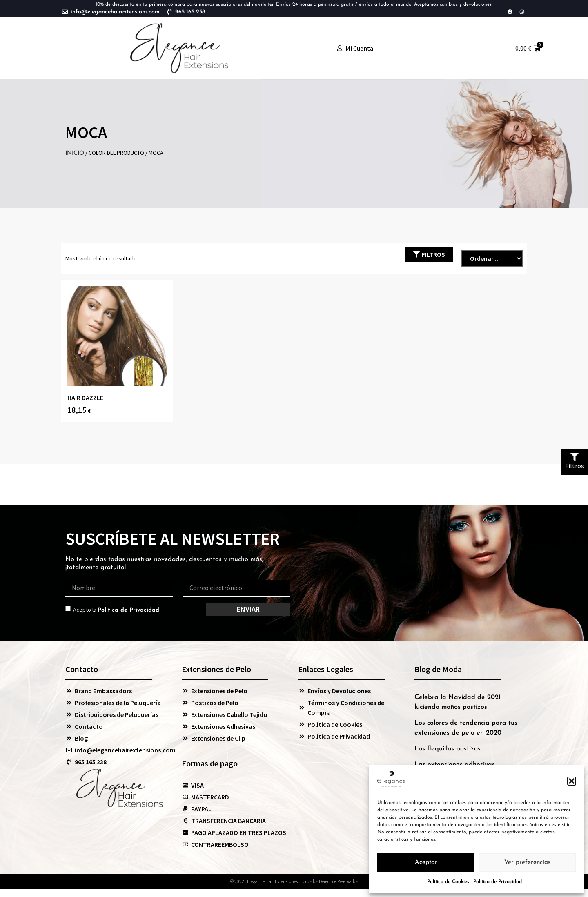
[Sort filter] (492, 258)
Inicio (75, 153)
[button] (572, 781)
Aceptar (426, 862)
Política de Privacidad (498, 882)
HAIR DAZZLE (85, 398)
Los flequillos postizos (448, 749)
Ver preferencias (527, 862)
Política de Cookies (448, 882)
